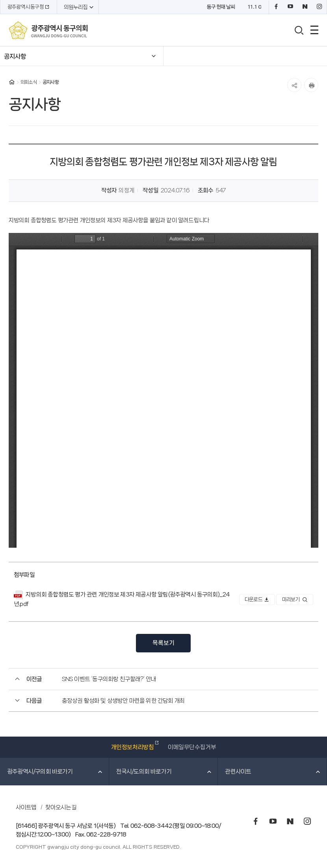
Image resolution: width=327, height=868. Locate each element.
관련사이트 (273, 772)
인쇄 (311, 85)
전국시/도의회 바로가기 (164, 772)
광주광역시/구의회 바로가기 (55, 772)
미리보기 (295, 599)
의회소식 (29, 82)
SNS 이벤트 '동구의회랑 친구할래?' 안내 (109, 679)
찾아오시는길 (61, 807)
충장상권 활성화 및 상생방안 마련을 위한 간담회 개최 (124, 701)
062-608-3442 (151, 826)
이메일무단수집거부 (192, 747)
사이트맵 (26, 807)
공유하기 (294, 85)
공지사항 (15, 56)
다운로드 (257, 599)
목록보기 (163, 643)
